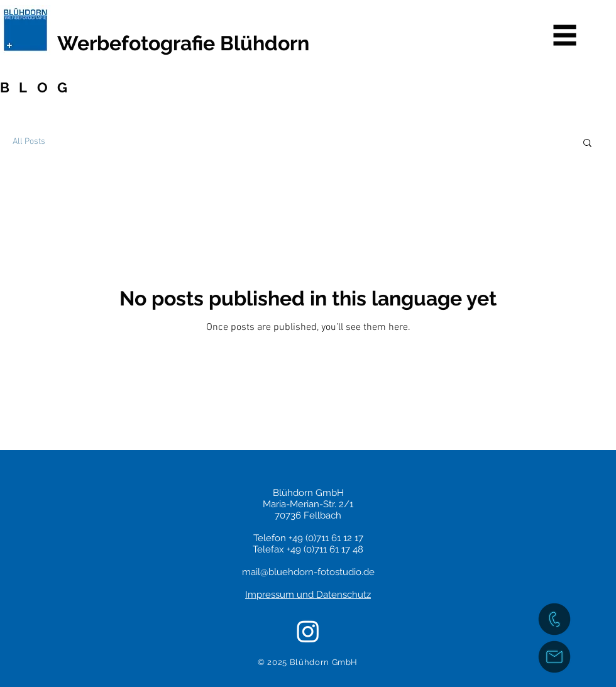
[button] (565, 36)
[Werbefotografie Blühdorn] (216, 43)
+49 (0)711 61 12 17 (326, 538)
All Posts (29, 142)
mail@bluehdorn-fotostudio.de (308, 572)
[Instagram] (308, 631)
